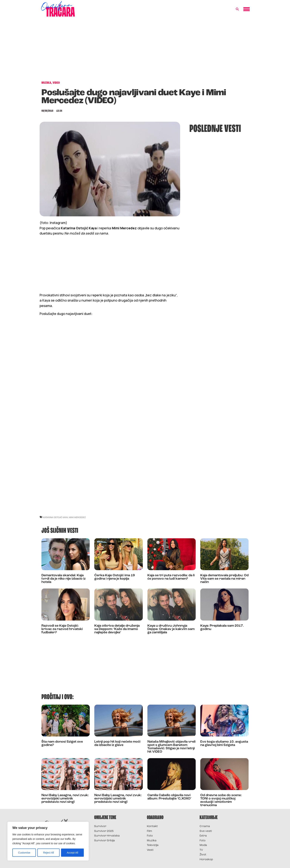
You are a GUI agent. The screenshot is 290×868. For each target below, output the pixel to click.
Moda (203, 845)
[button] (237, 9)
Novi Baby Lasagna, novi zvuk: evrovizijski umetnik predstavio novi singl (65, 799)
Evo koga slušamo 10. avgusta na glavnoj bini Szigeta (224, 743)
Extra (203, 836)
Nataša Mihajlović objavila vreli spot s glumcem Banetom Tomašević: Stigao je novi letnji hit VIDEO (171, 747)
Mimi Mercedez (77, 517)
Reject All (48, 853)
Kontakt (152, 826)
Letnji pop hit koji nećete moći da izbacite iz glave (117, 743)
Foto (150, 836)
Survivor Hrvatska (107, 836)
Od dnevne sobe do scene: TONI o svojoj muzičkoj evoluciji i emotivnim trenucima (221, 800)
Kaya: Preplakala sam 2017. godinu (222, 627)
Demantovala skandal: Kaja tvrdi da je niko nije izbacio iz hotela (64, 579)
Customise (24, 853)
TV (201, 850)
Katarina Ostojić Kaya (55, 517)
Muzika (152, 841)
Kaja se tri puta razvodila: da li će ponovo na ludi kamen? (171, 577)
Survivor (100, 826)
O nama (205, 826)
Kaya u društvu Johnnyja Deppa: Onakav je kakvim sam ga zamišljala (171, 629)
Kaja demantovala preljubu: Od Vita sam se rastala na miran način (224, 579)
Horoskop (206, 860)
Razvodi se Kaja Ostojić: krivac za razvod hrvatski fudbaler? (62, 629)
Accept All (72, 853)
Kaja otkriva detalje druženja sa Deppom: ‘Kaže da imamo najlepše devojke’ (117, 629)
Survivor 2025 (104, 831)
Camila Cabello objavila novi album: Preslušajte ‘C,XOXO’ (169, 797)
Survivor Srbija (104, 841)
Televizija (153, 845)
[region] (48, 841)
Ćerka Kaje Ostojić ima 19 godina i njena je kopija (115, 577)
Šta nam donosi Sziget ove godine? (62, 743)
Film (149, 831)
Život (203, 855)
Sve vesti (206, 831)
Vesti (150, 850)
